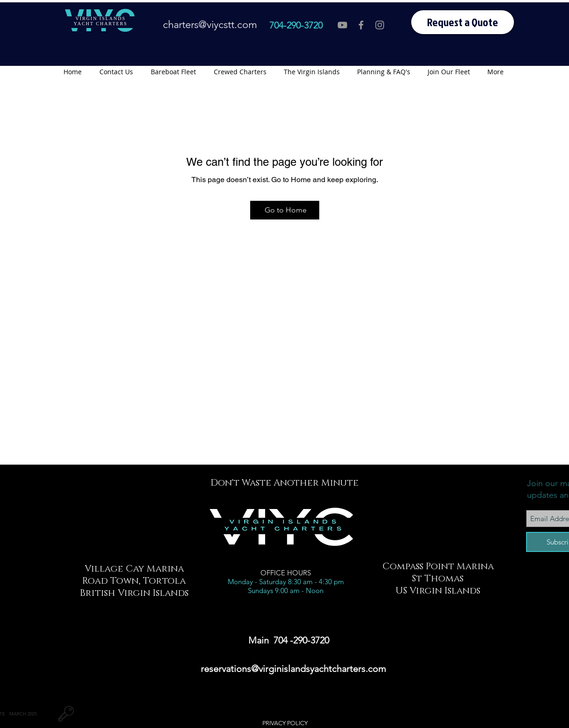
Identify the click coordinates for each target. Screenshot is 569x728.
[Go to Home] (285, 210)
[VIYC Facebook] (361, 25)
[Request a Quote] (463, 22)
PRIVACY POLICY (285, 723)
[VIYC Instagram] (380, 25)
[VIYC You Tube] (342, 25)
